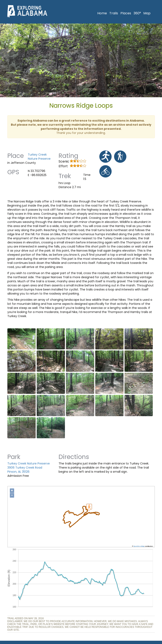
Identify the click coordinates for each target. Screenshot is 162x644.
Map (147, 13)
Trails (114, 13)
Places (126, 13)
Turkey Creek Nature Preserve (39, 157)
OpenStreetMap (139, 546)
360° (137, 13)
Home (102, 13)
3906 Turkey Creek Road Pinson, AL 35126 (25, 470)
